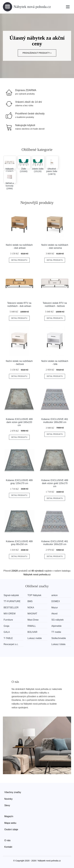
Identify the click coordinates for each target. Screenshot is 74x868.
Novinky (8, 799)
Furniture (8, 620)
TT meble (56, 632)
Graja (6, 626)
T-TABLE (8, 638)
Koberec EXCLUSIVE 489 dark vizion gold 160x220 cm (19, 422)
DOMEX (56, 601)
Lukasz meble (35, 638)
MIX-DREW (10, 614)
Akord (54, 614)
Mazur (54, 608)
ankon (54, 595)
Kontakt (8, 847)
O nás (7, 840)
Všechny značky (13, 792)
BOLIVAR (32, 632)
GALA (7, 632)
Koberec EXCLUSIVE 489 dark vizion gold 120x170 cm (55, 483)
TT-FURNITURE (12, 601)
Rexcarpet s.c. (11, 644)
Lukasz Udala (58, 644)
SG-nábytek (57, 620)
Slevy (7, 805)
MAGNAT (32, 614)
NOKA (31, 608)
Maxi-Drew (33, 620)
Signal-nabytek (11, 595)
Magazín (9, 816)
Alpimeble (56, 626)
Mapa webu (10, 823)
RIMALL (32, 626)
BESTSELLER (11, 608)
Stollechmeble (59, 638)
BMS (30, 601)
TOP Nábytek (34, 595)
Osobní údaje (11, 829)
